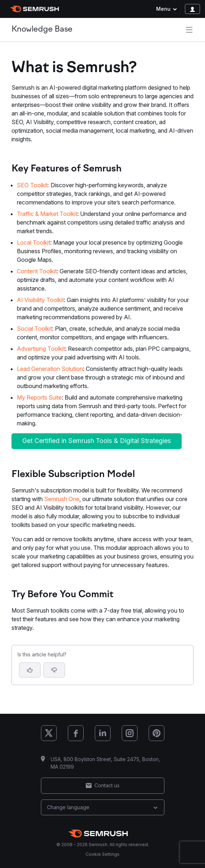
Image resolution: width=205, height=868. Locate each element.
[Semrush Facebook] (76, 733)
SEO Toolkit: (33, 185)
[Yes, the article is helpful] (30, 670)
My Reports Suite (39, 397)
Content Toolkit (37, 271)
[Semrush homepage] (35, 9)
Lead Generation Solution (50, 369)
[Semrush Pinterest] (157, 733)
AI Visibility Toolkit (40, 300)
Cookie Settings (102, 854)
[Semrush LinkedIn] (103, 733)
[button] (54, 670)
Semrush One (62, 499)
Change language (103, 807)
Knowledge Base (42, 30)
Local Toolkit (34, 242)
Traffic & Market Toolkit (47, 214)
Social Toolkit (34, 329)
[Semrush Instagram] (130, 733)
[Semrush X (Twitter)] (49, 733)
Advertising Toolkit (41, 349)
